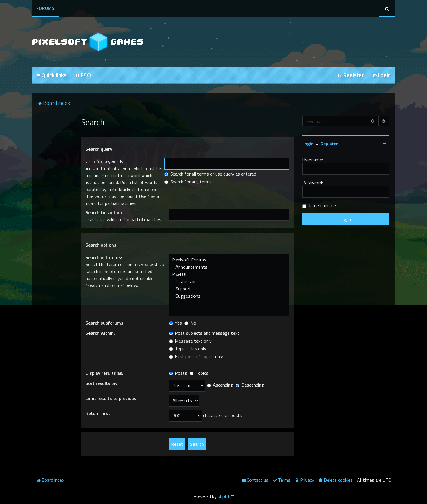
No (190, 323)
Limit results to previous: (112, 398)
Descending (250, 385)
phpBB (224, 496)
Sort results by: (101, 383)
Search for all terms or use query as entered (210, 174)
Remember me (322, 205)
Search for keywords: (103, 161)
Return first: (98, 413)
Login (308, 144)
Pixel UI (229, 274)
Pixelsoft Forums (229, 260)
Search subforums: (105, 323)
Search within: (100, 333)
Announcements (229, 267)
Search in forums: (104, 257)
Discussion (229, 282)
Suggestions (229, 296)
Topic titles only (188, 349)
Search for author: (105, 212)
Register (329, 144)
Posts (178, 373)
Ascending (220, 385)
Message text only (190, 341)
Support (229, 289)
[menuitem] (83, 75)
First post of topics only (196, 356)
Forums (45, 8)
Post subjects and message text (204, 333)
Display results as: (104, 373)
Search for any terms (188, 182)
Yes (175, 323)
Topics (199, 373)
